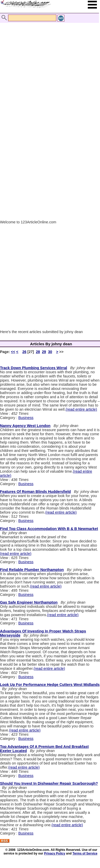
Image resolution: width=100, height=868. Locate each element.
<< (13, 352)
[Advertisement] (49, 68)
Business (26, 418)
